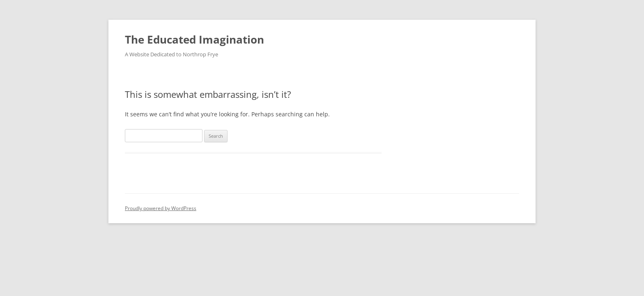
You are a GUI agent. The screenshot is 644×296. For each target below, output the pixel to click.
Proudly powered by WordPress (161, 208)
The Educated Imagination (194, 39)
